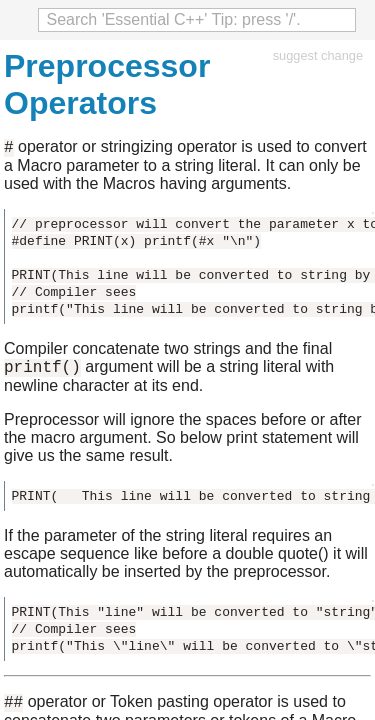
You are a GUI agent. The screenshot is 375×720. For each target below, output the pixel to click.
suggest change (318, 55)
